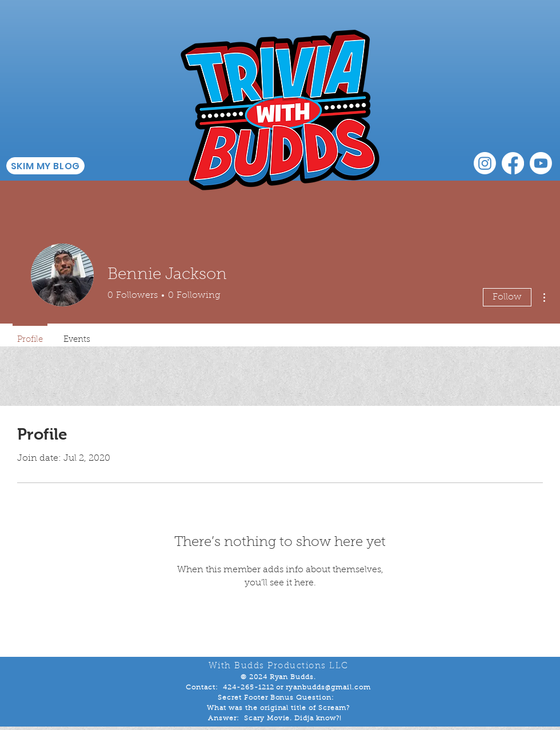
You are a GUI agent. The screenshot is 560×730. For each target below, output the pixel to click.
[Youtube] (541, 163)
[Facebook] (513, 163)
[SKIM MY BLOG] (45, 166)
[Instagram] (485, 163)
